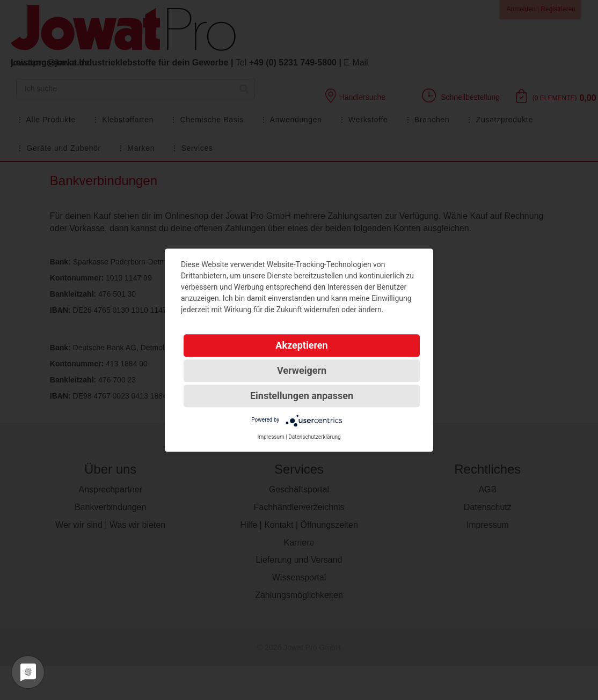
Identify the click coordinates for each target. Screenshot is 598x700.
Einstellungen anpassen (302, 396)
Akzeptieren (301, 345)
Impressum (271, 437)
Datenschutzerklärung (314, 437)
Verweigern (302, 370)
